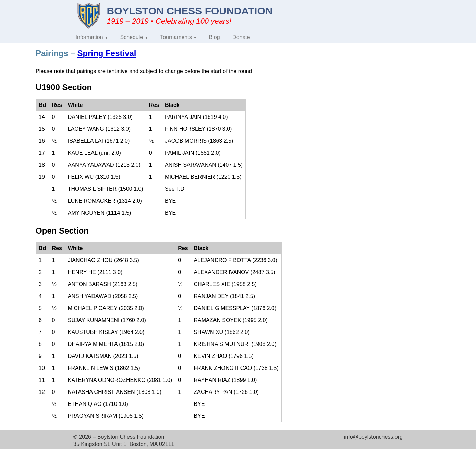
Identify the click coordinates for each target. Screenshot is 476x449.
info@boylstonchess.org (373, 437)
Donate (241, 37)
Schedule (132, 37)
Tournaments (176, 37)
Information (89, 37)
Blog (215, 37)
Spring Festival (107, 53)
